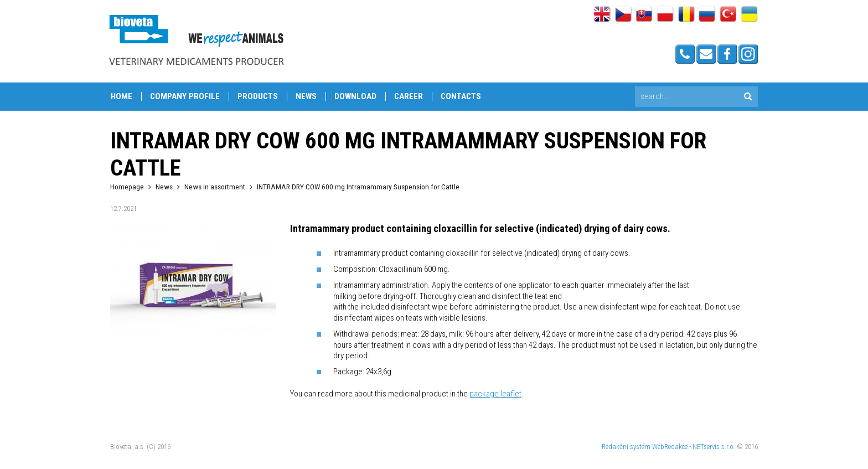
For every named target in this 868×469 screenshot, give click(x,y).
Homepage (127, 187)
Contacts (461, 96)
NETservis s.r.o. (714, 447)
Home (122, 96)
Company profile (185, 96)
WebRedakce (670, 447)
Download (355, 96)
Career (409, 96)
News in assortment (215, 187)
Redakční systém (626, 447)
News (306, 96)
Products (258, 96)
